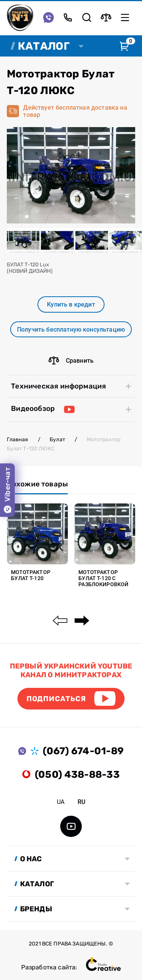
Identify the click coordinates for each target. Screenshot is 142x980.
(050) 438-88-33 (77, 774)
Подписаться (56, 699)
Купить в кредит (71, 304)
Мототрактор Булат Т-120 (31, 575)
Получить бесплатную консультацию (71, 330)
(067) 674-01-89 (83, 751)
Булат (57, 440)
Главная (18, 440)
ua (61, 802)
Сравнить (71, 360)
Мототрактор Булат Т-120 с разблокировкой (103, 578)
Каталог (44, 46)
